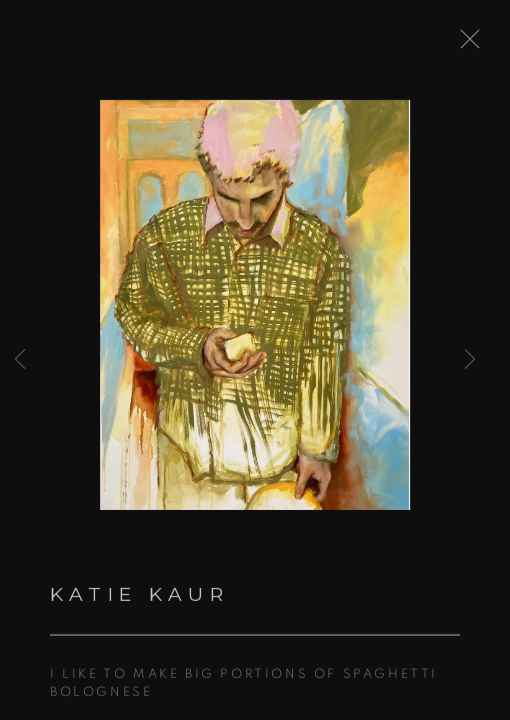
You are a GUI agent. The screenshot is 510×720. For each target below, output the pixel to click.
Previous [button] (20, 360)
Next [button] (470, 360)
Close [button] (472, 45)
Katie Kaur (139, 599)
